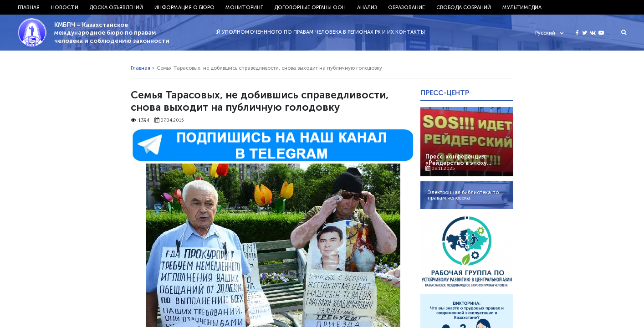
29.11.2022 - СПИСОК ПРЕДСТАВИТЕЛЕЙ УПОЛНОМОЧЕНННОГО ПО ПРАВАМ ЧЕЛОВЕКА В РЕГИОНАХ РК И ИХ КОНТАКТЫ (275, 32)
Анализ (367, 7)
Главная (29, 7)
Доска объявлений (116, 7)
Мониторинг (244, 7)
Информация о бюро (184, 7)
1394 (140, 120)
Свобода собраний (464, 7)
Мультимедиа (522, 7)
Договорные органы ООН (310, 7)
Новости (65, 7)
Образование (406, 7)
